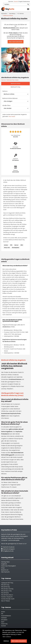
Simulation (4, 620)
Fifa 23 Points (5, 593)
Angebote (4, 564)
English (21, 1)
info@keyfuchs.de (7, 551)
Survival (3, 626)
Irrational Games (15, 149)
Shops (3, 568)
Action (6, 245)
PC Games (21, 14)
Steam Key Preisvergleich (9, 566)
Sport (3, 622)
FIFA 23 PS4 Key (6, 587)
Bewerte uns (5, 570)
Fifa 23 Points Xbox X (7, 595)
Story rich (7, 248)
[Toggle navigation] (28, 9)
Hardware (4, 618)
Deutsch (16, 1)
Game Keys (5, 429)
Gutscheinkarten (6, 616)
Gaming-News (5, 562)
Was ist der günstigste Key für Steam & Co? (14, 544)
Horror (16, 245)
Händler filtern (7, 105)
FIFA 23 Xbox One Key (7, 589)
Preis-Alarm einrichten (16, 42)
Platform (5, 91)
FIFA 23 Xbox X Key (6, 591)
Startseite (4, 14)
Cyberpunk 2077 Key (7, 583)
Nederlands (27, 1)
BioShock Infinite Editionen (10, 98)
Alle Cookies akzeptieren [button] (19, 641)
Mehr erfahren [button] (7, 637)
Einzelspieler (16, 248)
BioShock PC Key (16, 87)
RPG (22, 245)
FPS (11, 245)
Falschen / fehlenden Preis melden (10, 80)
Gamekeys (12, 14)
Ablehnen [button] (6, 641)
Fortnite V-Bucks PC (7, 597)
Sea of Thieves (5, 601)
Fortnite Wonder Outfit (8, 599)
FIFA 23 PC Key (5, 585)
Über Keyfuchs (5, 572)
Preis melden (12, 117)
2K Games (15, 160)
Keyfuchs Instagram (8, 549)
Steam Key (4, 624)
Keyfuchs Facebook (8, 547)
